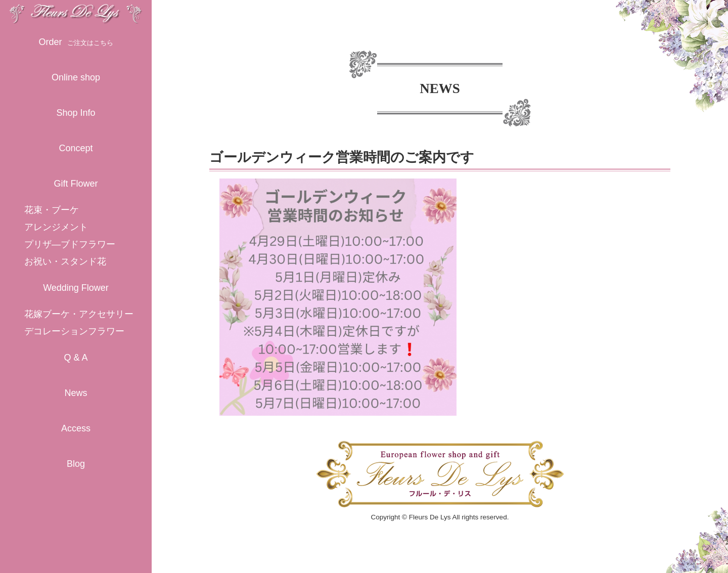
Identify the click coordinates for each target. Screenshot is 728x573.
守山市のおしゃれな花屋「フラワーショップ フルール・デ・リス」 (76, 12)
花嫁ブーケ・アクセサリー (79, 314)
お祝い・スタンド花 (65, 261)
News (76, 393)
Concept (76, 148)
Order (76, 42)
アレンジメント (56, 227)
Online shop (76, 77)
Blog (76, 464)
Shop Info (76, 113)
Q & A (76, 358)
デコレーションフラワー (74, 331)
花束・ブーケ (52, 210)
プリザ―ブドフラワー (70, 244)
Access (76, 428)
